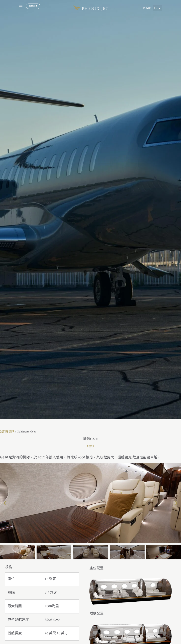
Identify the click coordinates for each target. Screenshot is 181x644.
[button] (157, 8)
